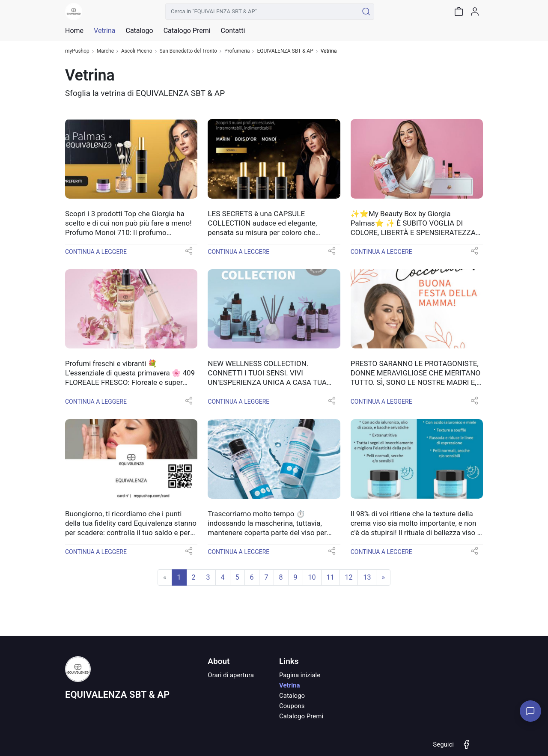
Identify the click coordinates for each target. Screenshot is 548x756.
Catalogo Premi (301, 716)
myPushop (77, 51)
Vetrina (290, 685)
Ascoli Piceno (137, 51)
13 (367, 577)
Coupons (292, 706)
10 (312, 577)
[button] (189, 254)
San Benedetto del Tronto (188, 51)
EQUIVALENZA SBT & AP (285, 51)
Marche (105, 51)
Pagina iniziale (300, 675)
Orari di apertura (231, 675)
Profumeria (237, 51)
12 (349, 577)
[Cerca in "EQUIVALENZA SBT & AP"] (262, 12)
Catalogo (139, 31)
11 (331, 577)
